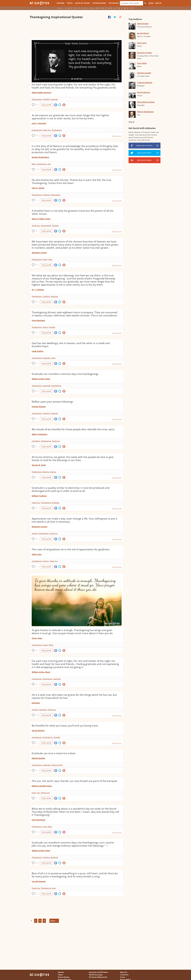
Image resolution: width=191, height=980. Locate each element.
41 (37, 567)
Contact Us (124, 975)
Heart (53, 358)
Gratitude (54, 99)
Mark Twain (142, 43)
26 (37, 391)
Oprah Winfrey (38, 731)
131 (37, 419)
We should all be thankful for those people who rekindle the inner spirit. (73, 429)
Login (151, 3)
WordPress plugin (96, 975)
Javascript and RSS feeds (98, 972)
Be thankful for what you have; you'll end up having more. (65, 726)
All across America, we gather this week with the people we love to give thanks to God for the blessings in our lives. (73, 459)
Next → (54, 921)
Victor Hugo (37, 638)
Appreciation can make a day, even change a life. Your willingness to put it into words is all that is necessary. (74, 520)
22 (37, 447)
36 (37, 302)
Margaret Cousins (39, 527)
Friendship (36, 441)
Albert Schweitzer (40, 434)
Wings (51, 645)
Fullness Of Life (57, 765)
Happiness (43, 710)
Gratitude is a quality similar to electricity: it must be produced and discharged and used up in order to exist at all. (71, 489)
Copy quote (46, 105)
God (49, 164)
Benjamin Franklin (144, 53)
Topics (70, 3)
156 (37, 136)
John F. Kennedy (39, 123)
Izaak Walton (38, 351)
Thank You (46, 130)
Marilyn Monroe (144, 92)
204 (37, 863)
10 (37, 200)
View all (131, 122)
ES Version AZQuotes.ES (98, 977)
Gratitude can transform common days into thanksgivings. (65, 374)
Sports (45, 327)
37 (37, 743)
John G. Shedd (38, 188)
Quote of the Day (83, 3)
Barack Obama (143, 33)
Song (54, 888)
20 (37, 231)
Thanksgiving (37, 99)
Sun (38, 793)
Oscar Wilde (142, 63)
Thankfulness (56, 386)
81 (37, 363)
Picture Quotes (99, 3)
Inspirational (37, 130)
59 (37, 832)
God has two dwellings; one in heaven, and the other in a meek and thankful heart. (71, 345)
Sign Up (158, 3)
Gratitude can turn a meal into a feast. (54, 753)
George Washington (40, 157)
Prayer (45, 645)
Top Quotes (114, 3)
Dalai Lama (37, 554)
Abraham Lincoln (39, 253)
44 (37, 508)
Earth (34, 793)
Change (35, 533)
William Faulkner (39, 496)
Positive (45, 561)
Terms (123, 977)
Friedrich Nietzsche (145, 83)
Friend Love (45, 793)
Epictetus (36, 703)
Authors (61, 3)
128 (37, 715)
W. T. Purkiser (38, 290)
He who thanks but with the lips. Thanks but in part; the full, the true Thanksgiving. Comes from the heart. (71, 181)
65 (37, 650)
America (53, 472)
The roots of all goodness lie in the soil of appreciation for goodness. (71, 549)
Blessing (46, 472)
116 (37, 169)
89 (37, 539)
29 (37, 105)
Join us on (145, 145)
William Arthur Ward (41, 379)
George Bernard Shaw (146, 102)
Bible (34, 164)
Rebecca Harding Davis (42, 786)
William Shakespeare (145, 112)
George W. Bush (39, 465)
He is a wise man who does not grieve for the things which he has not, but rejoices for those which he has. (74, 696)
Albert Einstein (143, 24)
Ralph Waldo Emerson (41, 93)
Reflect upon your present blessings (52, 402)
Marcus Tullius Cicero (41, 219)
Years (50, 259)
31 (37, 770)
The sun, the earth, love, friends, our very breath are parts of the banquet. (75, 781)
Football (52, 327)
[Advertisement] (77, 28)
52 (37, 798)
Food (45, 827)
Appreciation (56, 195)
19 (37, 684)
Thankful (46, 99)
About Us (124, 972)
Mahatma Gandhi (144, 73)
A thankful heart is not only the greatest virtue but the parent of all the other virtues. (73, 212)
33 (37, 333)
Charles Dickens (39, 407)
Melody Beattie (38, 758)
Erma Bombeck (38, 320)
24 (37, 894)
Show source (117, 136)
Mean (50, 827)
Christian (46, 195)
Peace (45, 259)
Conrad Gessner (39, 881)
